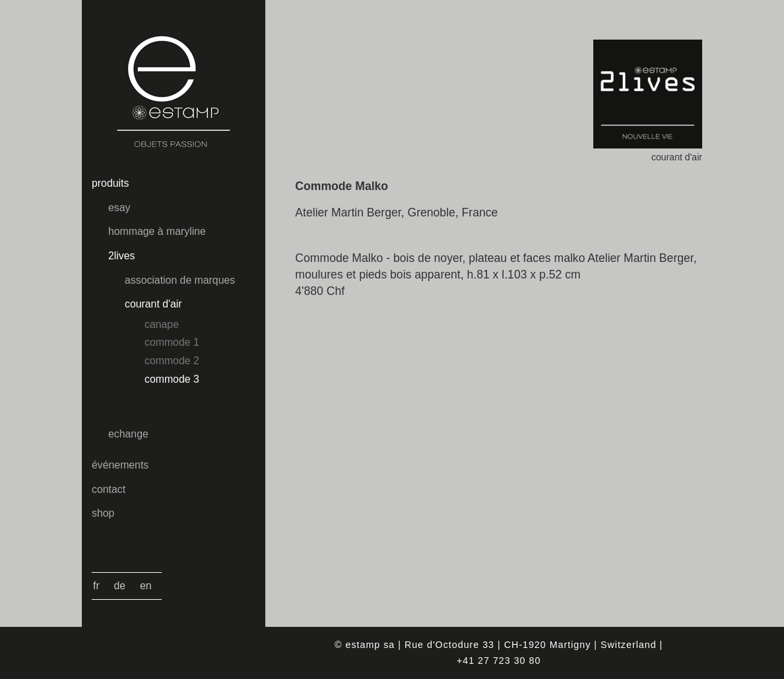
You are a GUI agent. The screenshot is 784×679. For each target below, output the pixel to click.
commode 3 (172, 379)
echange (128, 434)
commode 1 (172, 342)
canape (162, 324)
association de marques (180, 280)
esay (119, 208)
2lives (121, 256)
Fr (96, 586)
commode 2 (172, 361)
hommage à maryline (157, 231)
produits (110, 183)
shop (103, 513)
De (120, 586)
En (146, 586)
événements (120, 465)
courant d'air (153, 304)
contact (109, 489)
